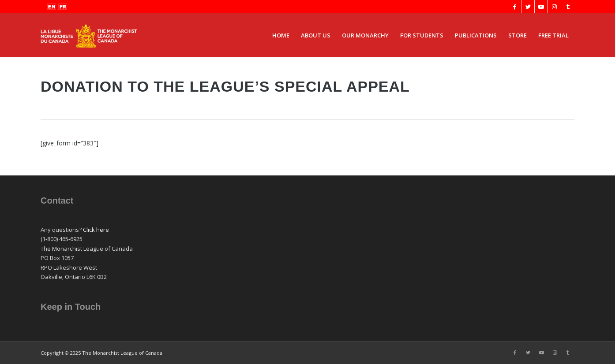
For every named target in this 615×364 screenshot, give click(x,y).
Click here (96, 230)
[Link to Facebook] (515, 7)
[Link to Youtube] (541, 7)
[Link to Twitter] (528, 7)
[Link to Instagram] (554, 7)
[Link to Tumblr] (568, 7)
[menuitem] (281, 35)
